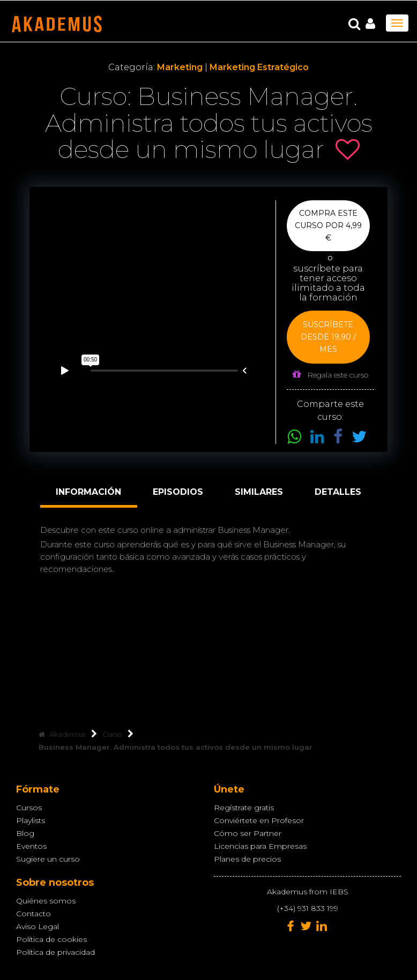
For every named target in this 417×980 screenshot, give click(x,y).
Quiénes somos (46, 901)
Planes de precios (247, 859)
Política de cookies (51, 939)
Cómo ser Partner (248, 833)
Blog (25, 833)
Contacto (33, 914)
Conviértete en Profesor (259, 820)
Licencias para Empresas (260, 846)
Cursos (29, 808)
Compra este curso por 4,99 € (328, 225)
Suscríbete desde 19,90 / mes (328, 337)
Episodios (178, 492)
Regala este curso (330, 375)
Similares (259, 492)
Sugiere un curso (48, 859)
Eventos (31, 846)
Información (88, 492)
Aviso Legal (38, 926)
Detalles (338, 492)
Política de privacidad (55, 952)
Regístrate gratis (244, 808)
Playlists (31, 820)
